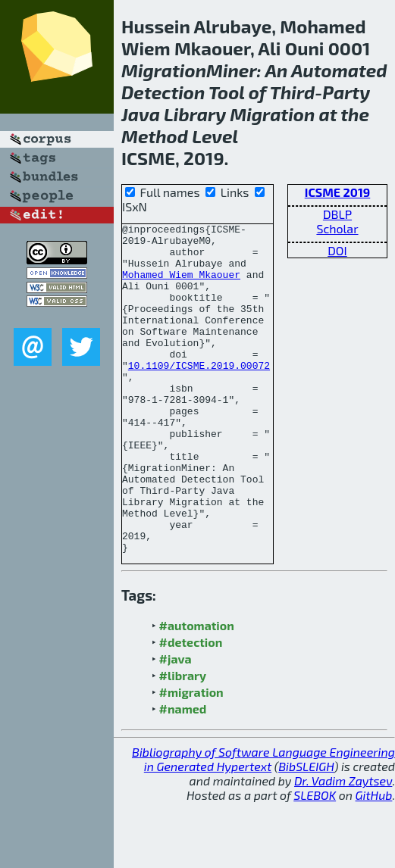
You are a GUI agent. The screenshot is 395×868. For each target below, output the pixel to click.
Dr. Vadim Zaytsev (343, 846)
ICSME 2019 (338, 192)
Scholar (337, 228)
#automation (197, 691)
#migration (191, 758)
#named (183, 774)
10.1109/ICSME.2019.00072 (199, 395)
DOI (337, 250)
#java (176, 724)
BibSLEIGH (306, 832)
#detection (191, 708)
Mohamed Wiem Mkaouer (181, 286)
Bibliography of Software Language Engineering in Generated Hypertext (263, 825)
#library (183, 741)
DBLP (337, 214)
